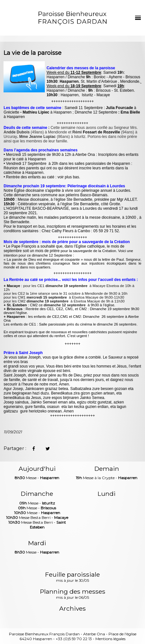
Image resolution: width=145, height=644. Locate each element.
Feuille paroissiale (72, 577)
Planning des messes (73, 594)
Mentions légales (110, 639)
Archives (72, 609)
